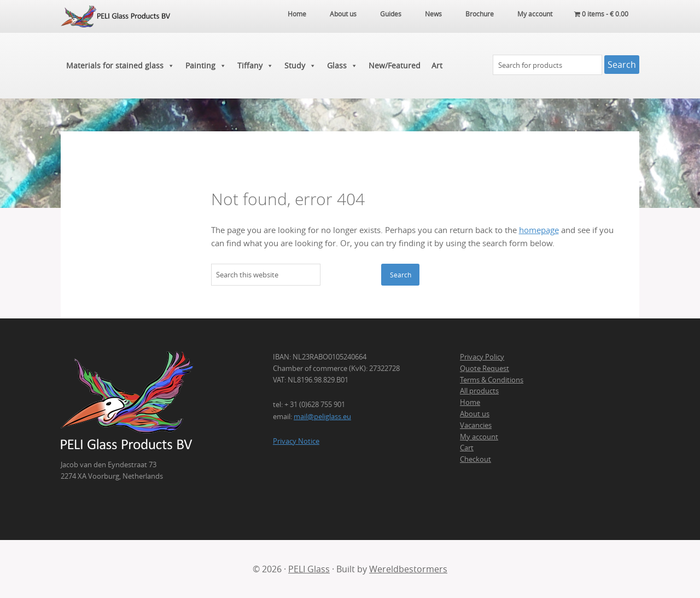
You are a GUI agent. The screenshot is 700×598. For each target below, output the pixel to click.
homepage (539, 230)
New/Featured (395, 65)
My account (479, 437)
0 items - (601, 14)
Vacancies (476, 425)
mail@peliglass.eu (322, 416)
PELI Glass (309, 569)
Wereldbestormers (408, 569)
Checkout (476, 459)
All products (479, 391)
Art (437, 65)
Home (470, 402)
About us (475, 414)
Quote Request (485, 368)
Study (300, 66)
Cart (467, 448)
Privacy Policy (482, 357)
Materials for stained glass (120, 66)
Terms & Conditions (492, 380)
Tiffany (255, 66)
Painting (206, 66)
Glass (342, 66)
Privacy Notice (296, 441)
